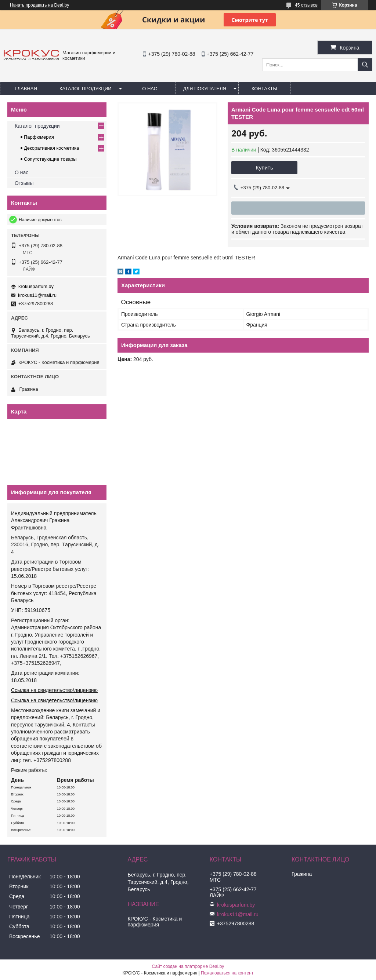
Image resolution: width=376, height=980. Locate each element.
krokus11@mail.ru (37, 295)
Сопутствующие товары (50, 159)
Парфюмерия (39, 137)
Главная (26, 89)
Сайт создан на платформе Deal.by (188, 966)
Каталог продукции (86, 89)
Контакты (264, 89)
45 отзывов (306, 5)
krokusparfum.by (36, 286)
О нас (150, 89)
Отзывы (24, 183)
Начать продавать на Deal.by (39, 5)
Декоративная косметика (51, 148)
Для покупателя (205, 89)
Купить (264, 167)
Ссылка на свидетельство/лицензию (54, 690)
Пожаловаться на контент (227, 973)
